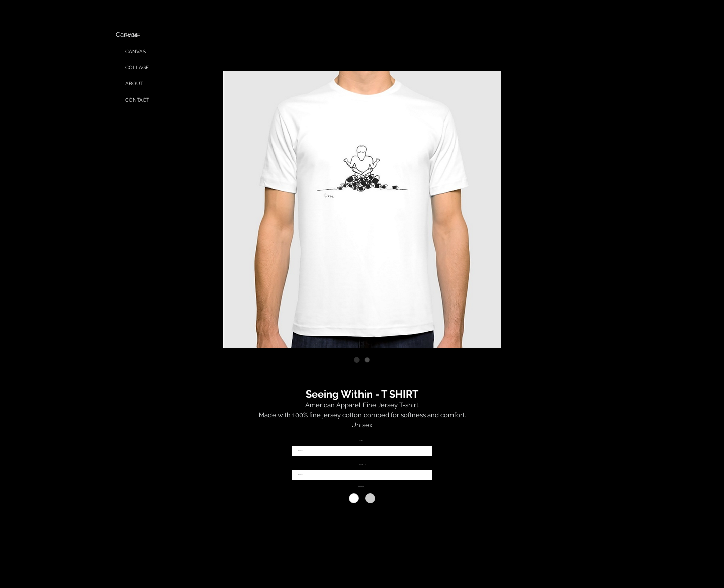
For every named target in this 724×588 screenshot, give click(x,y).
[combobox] (362, 451)
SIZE (362, 441)
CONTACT (137, 100)
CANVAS (135, 52)
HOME (133, 35)
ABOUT (134, 84)
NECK (362, 465)
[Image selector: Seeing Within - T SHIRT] (357, 360)
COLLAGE (137, 68)
